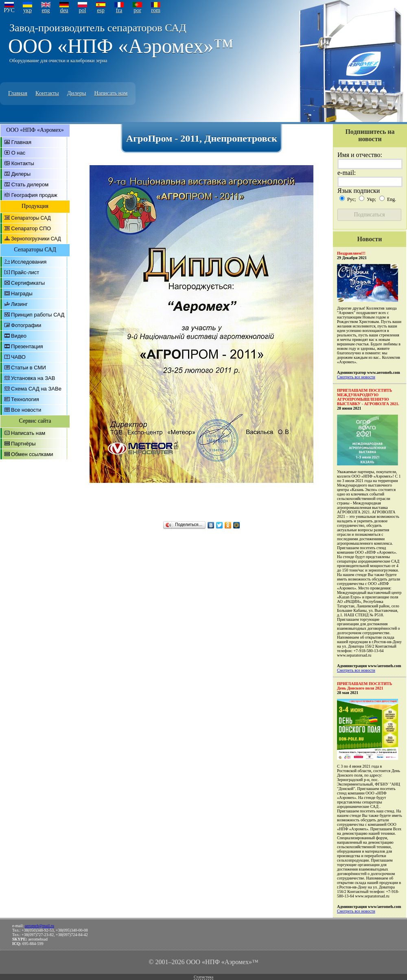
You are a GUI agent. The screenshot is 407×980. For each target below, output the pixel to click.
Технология (25, 399)
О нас (19, 153)
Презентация (27, 346)
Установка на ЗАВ (33, 378)
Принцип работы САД (38, 315)
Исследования (29, 262)
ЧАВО (18, 357)
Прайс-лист (25, 272)
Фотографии (26, 325)
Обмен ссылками (32, 454)
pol (83, 10)
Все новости (26, 410)
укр (27, 10)
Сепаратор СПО (31, 228)
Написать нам (111, 93)
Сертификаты (28, 283)
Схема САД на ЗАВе (36, 389)
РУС (9, 10)
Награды (22, 294)
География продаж (34, 195)
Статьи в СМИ (28, 368)
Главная (18, 93)
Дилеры (77, 93)
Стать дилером (30, 184)
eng (46, 10)
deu (64, 10)
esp (101, 10)
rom (156, 10)
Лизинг (19, 304)
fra (119, 10)
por (137, 10)
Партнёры (23, 444)
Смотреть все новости (356, 377)
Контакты (47, 93)
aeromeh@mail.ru (39, 926)
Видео (19, 336)
